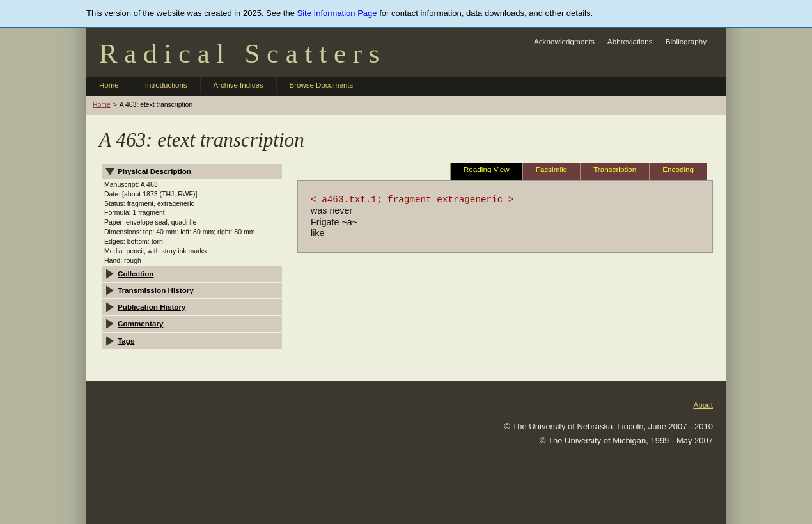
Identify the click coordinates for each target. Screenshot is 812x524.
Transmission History (156, 290)
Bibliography (686, 41)
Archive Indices (238, 85)
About (703, 405)
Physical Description (154, 171)
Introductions (166, 85)
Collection (136, 274)
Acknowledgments (564, 41)
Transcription (615, 169)
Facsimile (551, 169)
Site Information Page (337, 13)
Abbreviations (630, 41)
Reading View (487, 169)
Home (109, 85)
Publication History (152, 307)
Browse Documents (322, 85)
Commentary (140, 323)
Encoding (678, 169)
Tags (126, 341)
